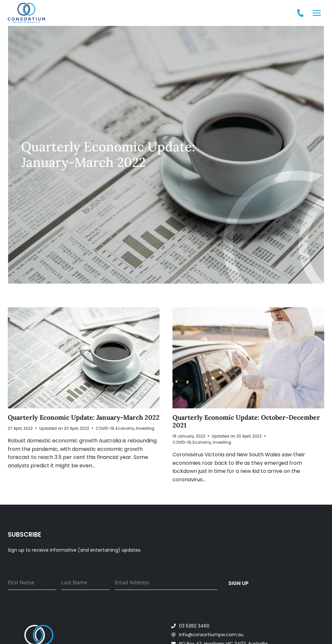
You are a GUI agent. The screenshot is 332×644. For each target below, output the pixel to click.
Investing (145, 428)
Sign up (239, 583)
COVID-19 (105, 428)
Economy (125, 428)
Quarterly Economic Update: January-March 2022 (84, 417)
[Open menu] (317, 13)
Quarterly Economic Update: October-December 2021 (246, 421)
